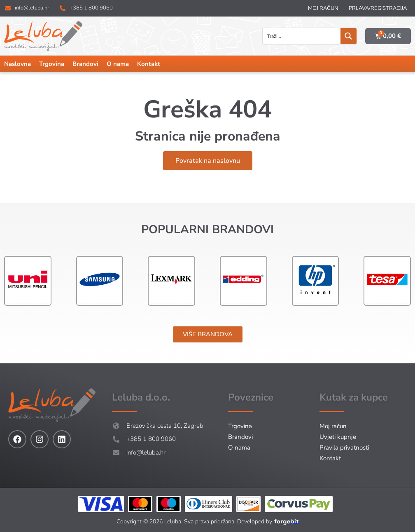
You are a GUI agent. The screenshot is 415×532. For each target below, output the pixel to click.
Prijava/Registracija (378, 8)
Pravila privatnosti (344, 448)
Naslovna (17, 64)
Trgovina (52, 64)
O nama (118, 64)
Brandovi (85, 64)
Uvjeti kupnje (338, 437)
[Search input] (302, 36)
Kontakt (149, 64)
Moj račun (323, 8)
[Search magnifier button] (349, 36)
